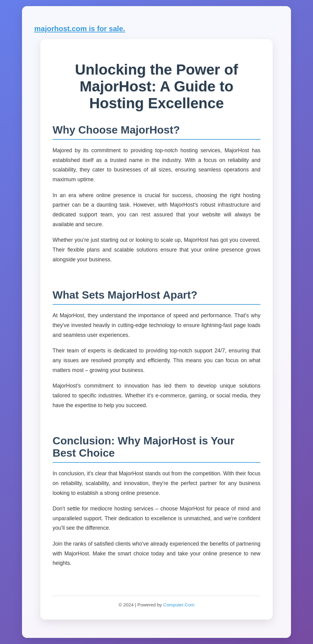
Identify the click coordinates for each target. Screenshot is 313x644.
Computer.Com (179, 605)
